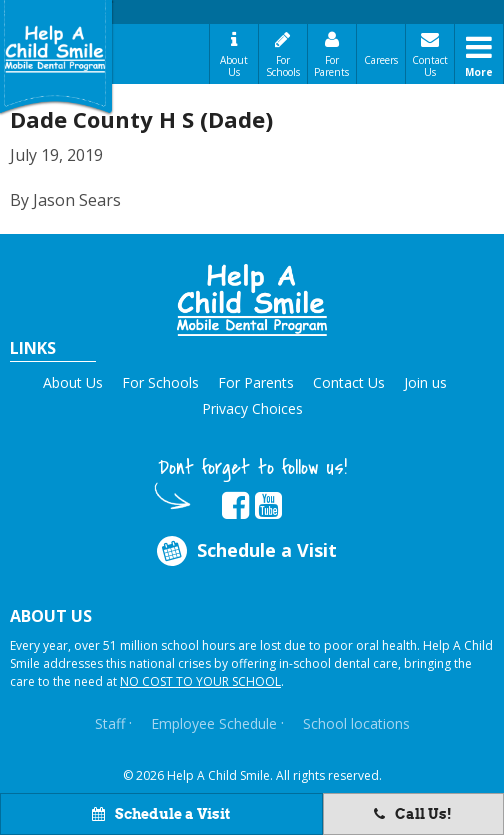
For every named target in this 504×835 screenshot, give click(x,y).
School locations (356, 723)
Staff (110, 723)
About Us (234, 66)
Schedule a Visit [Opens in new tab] (245, 550)
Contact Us (430, 66)
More (479, 72)
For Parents (331, 66)
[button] (252, 300)
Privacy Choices (252, 408)
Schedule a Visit (161, 814)
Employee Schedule (214, 723)
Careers (381, 60)
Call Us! (413, 814)
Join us (425, 382)
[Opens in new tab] (235, 506)
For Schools (283, 66)
